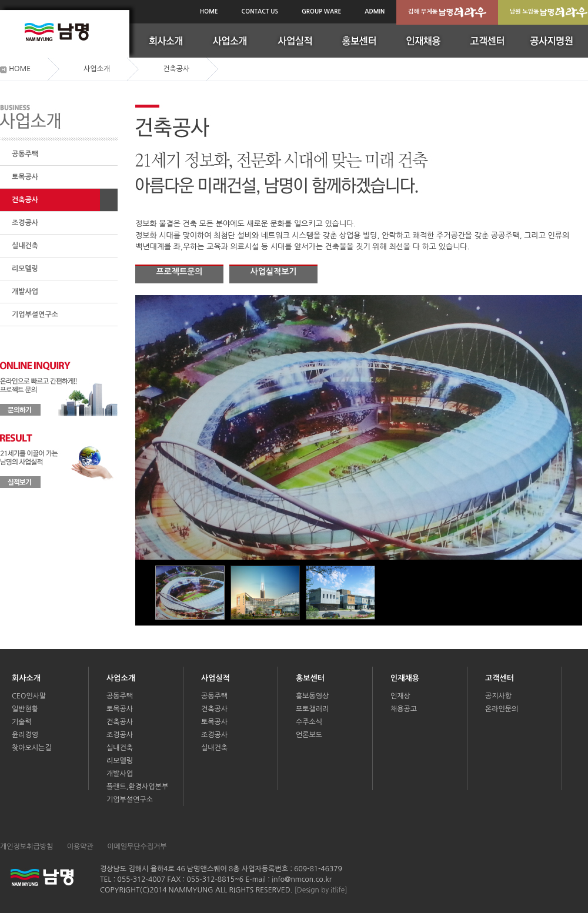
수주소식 (309, 722)
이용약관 (80, 847)
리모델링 (25, 269)
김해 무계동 (447, 12)
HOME (209, 11)
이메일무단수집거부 (137, 847)
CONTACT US (260, 11)
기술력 (22, 722)
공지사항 (498, 696)
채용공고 (404, 709)
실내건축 (25, 246)
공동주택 (25, 154)
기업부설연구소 (35, 315)
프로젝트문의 (180, 272)
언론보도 (309, 735)
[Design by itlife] (321, 890)
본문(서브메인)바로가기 (0, 1)
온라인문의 (502, 709)
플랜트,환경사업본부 (137, 787)
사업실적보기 (274, 272)
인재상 (400, 696)
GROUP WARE (321, 11)
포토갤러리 (312, 709)
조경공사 (25, 223)
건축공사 (25, 200)
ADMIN (375, 11)
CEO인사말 (29, 696)
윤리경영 (25, 735)
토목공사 (25, 177)
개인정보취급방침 (26, 847)
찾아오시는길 (32, 748)
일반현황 (25, 709)
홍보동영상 (312, 696)
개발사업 (25, 292)
